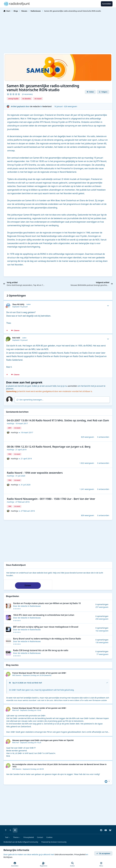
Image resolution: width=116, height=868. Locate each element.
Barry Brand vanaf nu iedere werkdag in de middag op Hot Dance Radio (47, 639)
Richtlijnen (8, 857)
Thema (17, 837)
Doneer (28, 585)
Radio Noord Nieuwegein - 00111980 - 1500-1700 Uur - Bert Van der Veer (51, 499)
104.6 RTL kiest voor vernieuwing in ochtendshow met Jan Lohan (44, 615)
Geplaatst (33, 675)
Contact (40, 837)
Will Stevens (17, 675)
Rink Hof (38, 683)
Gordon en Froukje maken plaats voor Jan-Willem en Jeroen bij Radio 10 (47, 603)
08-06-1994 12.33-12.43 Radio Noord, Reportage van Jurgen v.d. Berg (49, 446)
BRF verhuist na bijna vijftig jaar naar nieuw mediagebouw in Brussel (46, 627)
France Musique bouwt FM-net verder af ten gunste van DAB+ (39, 673)
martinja (10, 423)
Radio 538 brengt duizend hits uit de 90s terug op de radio (41, 650)
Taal (8, 837)
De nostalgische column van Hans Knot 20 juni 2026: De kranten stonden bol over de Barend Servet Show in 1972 (59, 765)
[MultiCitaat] (7, 331)
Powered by (54, 842)
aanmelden (72, 386)
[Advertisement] (58, 32)
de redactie (35, 106)
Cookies (49, 837)
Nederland (47, 106)
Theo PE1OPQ (18, 304)
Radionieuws (35, 606)
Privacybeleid (29, 837)
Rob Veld (16, 338)
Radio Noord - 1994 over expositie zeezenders (35, 473)
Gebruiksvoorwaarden (64, 854)
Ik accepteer (103, 853)
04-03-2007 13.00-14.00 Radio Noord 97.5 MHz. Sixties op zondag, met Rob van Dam (58, 420)
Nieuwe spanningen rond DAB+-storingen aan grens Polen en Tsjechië (43, 740)
